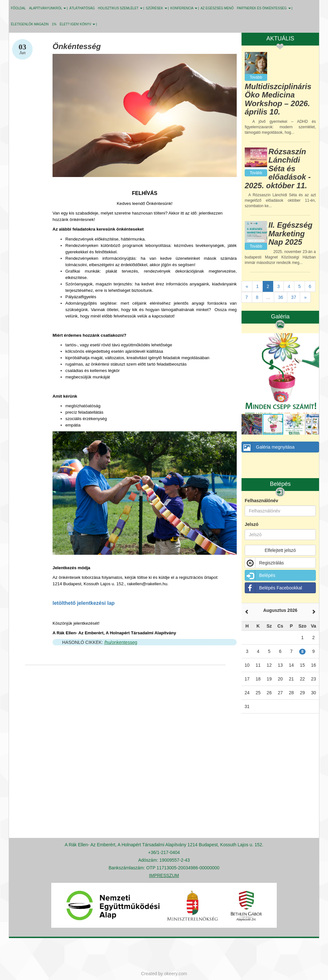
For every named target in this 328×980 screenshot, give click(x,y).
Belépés (260, 575)
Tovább (256, 77)
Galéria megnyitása (268, 447)
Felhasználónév (261, 501)
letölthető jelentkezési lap (84, 603)
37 (294, 297)
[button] (313, 339)
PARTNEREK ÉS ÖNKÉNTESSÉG (264, 8)
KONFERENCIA (184, 8)
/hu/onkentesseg (121, 642)
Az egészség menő (217, 8)
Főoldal (18, 8)
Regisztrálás (264, 563)
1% (54, 24)
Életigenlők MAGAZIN (30, 24)
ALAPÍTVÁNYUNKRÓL (48, 8)
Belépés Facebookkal (274, 588)
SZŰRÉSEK (156, 8)
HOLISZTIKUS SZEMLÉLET (120, 8)
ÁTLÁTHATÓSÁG (82, 8)
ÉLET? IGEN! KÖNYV (77, 24)
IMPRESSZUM (164, 875)
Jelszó (252, 524)
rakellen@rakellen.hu (147, 584)
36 (281, 297)
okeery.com (176, 974)
